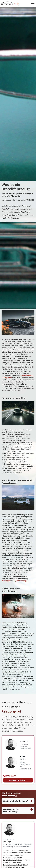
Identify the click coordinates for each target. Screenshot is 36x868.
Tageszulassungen (21, 581)
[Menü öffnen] (33, 3)
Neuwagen (6, 581)
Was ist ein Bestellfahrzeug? (15, 801)
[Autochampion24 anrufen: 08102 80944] (18, 776)
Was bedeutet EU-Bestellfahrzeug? (11, 810)
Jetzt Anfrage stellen (18, 780)
